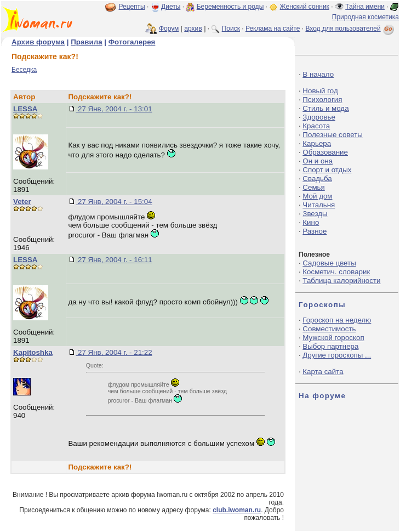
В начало (318, 74)
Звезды (315, 214)
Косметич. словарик (336, 272)
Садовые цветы (329, 263)
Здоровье (319, 117)
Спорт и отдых (327, 170)
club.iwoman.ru (237, 510)
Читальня (319, 205)
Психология (322, 100)
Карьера (317, 143)
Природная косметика (365, 17)
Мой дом (317, 196)
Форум (169, 29)
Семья (313, 187)
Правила (86, 42)
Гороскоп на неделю (337, 320)
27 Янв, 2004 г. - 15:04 (114, 202)
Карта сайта (323, 372)
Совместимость (329, 329)
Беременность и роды (230, 7)
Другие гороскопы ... (337, 355)
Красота (316, 126)
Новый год (320, 91)
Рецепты (132, 7)
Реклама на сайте (273, 29)
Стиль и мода (325, 108)
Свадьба (317, 179)
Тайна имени (365, 7)
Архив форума (38, 42)
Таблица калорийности (341, 281)
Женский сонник (305, 7)
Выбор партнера (330, 346)
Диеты (171, 7)
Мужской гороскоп (333, 338)
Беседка (24, 70)
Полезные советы (333, 135)
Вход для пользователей (351, 29)
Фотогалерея (132, 42)
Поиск (231, 29)
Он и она (318, 161)
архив (193, 29)
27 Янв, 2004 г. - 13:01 (114, 109)
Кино (311, 222)
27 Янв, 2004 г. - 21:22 (114, 352)
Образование (325, 152)
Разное (315, 231)
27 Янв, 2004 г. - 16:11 (114, 260)
